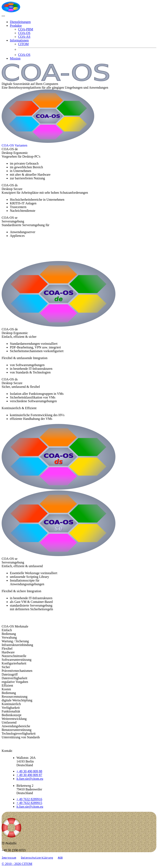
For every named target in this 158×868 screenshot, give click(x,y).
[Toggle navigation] (3, 16)
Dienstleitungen (20, 22)
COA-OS (24, 33)
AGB (60, 858)
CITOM (23, 44)
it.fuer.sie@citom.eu (30, 779)
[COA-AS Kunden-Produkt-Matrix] (15, 145)
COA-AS (24, 37)
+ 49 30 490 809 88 (29, 771)
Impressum (9, 858)
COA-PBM (26, 29)
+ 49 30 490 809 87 (29, 775)
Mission (15, 58)
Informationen (19, 40)
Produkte (16, 26)
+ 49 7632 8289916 (29, 799)
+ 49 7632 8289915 (29, 803)
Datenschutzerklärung (37, 858)
